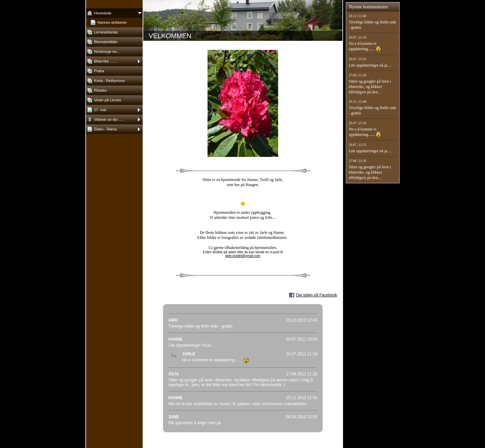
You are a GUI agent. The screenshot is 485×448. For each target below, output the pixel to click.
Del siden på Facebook (316, 295)
